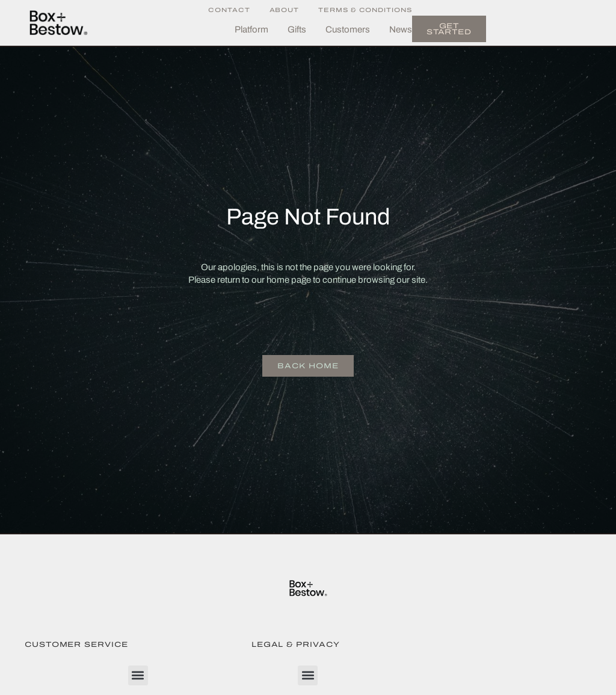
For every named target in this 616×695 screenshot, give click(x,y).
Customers (348, 29)
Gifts (297, 29)
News (401, 29)
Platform (251, 29)
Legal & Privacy (296, 644)
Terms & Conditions (365, 10)
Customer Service (76, 644)
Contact (229, 10)
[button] (138, 675)
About (285, 10)
